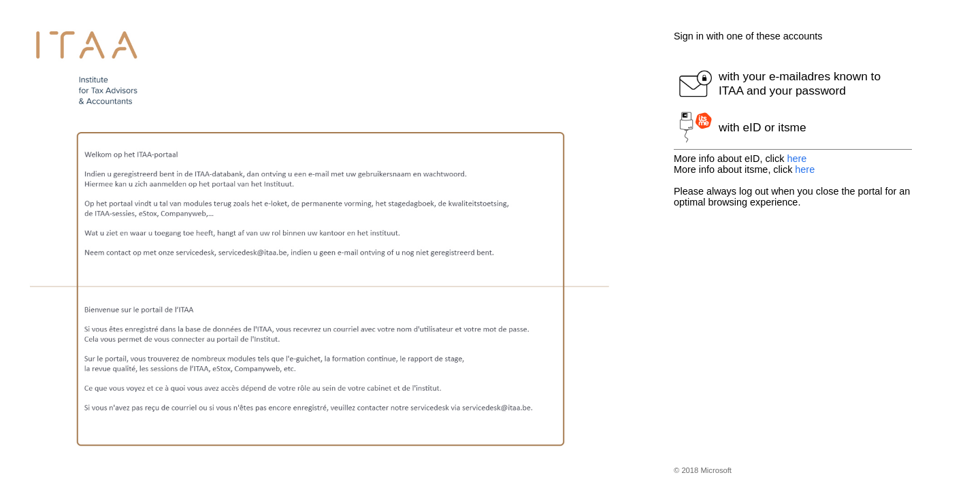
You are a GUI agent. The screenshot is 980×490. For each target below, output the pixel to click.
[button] (793, 84)
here (797, 159)
